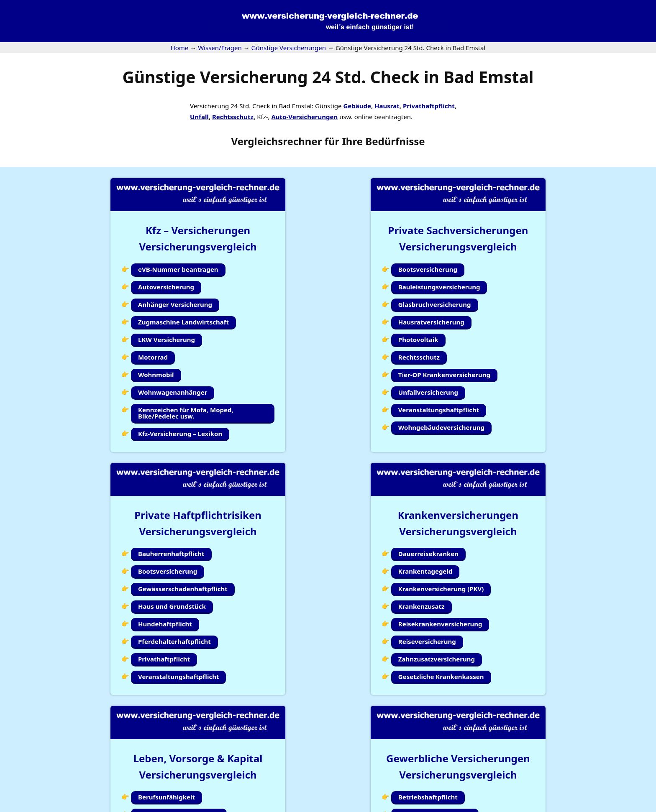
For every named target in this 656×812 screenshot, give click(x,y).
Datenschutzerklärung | (573, 807)
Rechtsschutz (233, 117)
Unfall (199, 117)
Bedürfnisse (395, 141)
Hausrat (387, 106)
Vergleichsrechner (276, 141)
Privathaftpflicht (429, 106)
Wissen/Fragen (387, 774)
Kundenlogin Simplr (324, 774)
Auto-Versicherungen (304, 117)
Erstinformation (633, 807)
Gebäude (357, 106)
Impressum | (517, 807)
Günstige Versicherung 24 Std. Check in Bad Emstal (328, 77)
